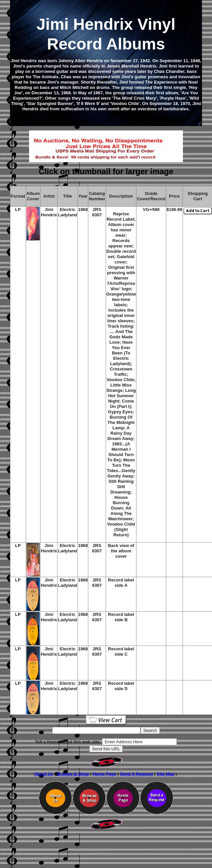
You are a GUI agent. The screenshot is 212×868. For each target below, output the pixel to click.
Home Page (104, 774)
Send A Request (137, 774)
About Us (43, 774)
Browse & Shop (73, 774)
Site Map (165, 774)
